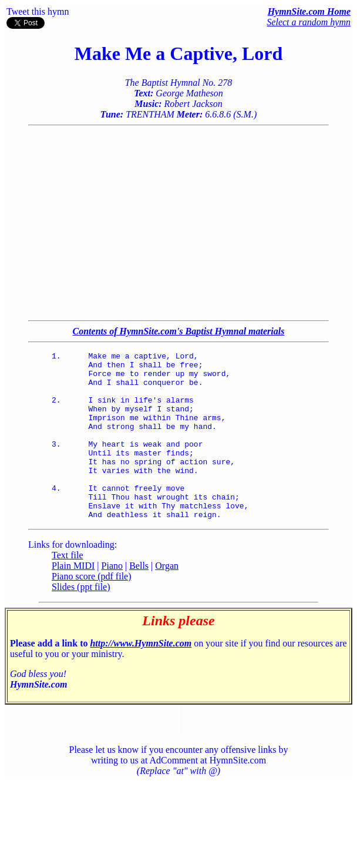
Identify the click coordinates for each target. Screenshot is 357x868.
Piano (112, 599)
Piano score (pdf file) (92, 610)
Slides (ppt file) (81, 620)
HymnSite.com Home (309, 11)
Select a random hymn (309, 22)
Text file (68, 589)
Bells (139, 599)
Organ (167, 599)
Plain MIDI (73, 599)
